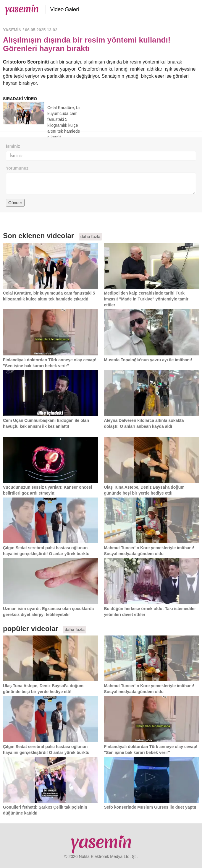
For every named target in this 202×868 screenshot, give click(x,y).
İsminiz (13, 146)
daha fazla (91, 237)
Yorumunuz (17, 168)
